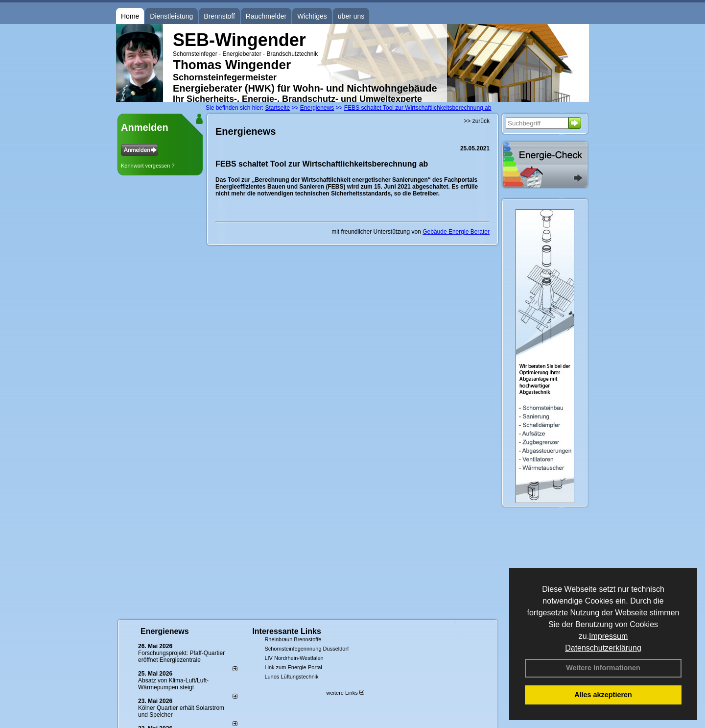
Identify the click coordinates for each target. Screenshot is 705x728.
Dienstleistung (171, 16)
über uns (351, 16)
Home (130, 16)
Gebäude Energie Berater (456, 232)
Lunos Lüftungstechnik (291, 677)
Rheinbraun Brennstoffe (293, 639)
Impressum (608, 636)
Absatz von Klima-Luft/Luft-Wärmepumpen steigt (173, 684)
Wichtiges (312, 16)
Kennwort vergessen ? (148, 166)
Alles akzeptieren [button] (603, 695)
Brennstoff (219, 16)
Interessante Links (287, 631)
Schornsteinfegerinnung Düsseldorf (306, 649)
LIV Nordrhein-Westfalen (294, 658)
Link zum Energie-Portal (293, 667)
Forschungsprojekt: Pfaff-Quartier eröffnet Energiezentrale (181, 656)
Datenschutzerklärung (603, 648)
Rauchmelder (266, 16)
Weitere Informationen (603, 668)
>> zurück (477, 121)
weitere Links (345, 693)
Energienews (165, 631)
